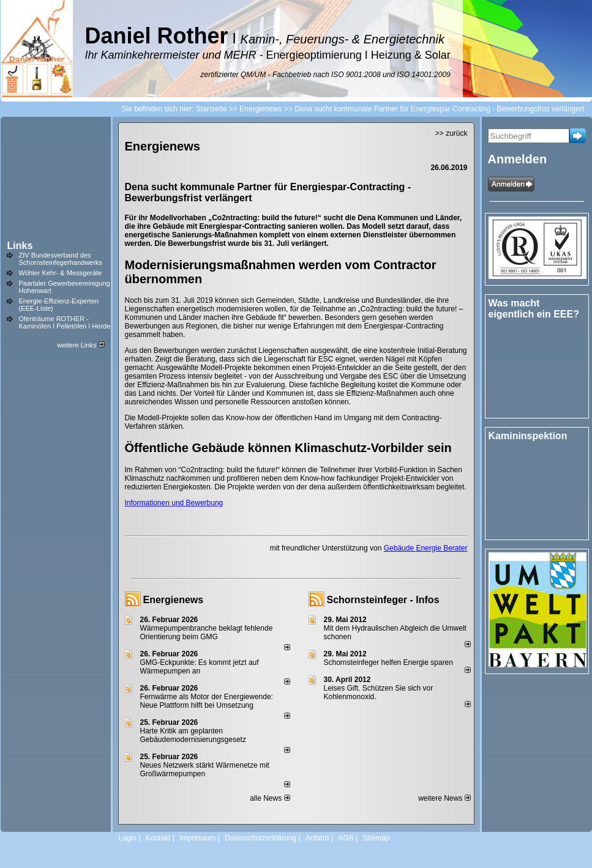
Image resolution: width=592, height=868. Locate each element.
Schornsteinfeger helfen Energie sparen (388, 662)
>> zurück (451, 133)
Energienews (174, 600)
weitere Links (81, 345)
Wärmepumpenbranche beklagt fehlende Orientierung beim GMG (207, 632)
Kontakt (158, 838)
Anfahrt (317, 838)
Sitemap (376, 838)
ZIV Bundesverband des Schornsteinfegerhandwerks (61, 259)
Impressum (197, 838)
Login (128, 838)
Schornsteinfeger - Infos (383, 600)
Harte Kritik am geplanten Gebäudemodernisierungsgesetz (193, 735)
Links (20, 246)
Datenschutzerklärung (260, 838)
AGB (346, 838)
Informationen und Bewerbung (174, 503)
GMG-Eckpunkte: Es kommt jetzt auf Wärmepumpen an (200, 667)
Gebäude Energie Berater (426, 548)
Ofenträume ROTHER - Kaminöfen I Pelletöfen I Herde (65, 322)
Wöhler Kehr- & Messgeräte (61, 273)
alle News (270, 798)
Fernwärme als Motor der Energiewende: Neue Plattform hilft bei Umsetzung (207, 701)
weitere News (444, 798)
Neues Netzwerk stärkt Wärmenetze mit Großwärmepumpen (205, 770)
